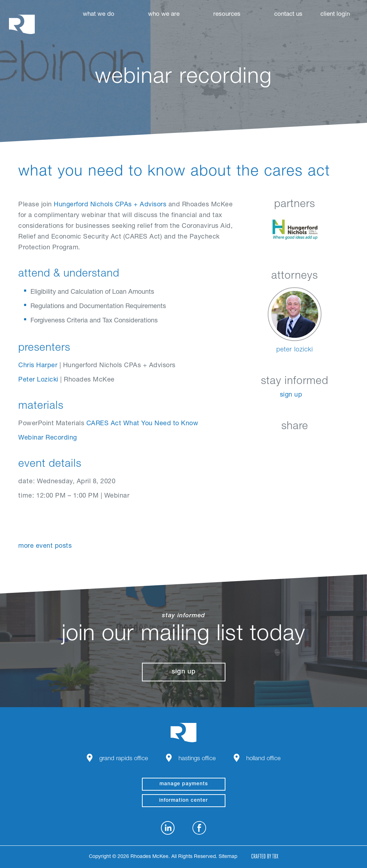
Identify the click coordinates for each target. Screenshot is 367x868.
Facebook (277, 443)
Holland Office (263, 759)
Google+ (313, 443)
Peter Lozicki (38, 380)
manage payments (184, 784)
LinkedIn (259, 443)
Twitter (295, 443)
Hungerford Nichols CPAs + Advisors (110, 205)
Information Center (183, 801)
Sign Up (291, 395)
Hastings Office (197, 759)
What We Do (99, 15)
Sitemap (228, 857)
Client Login (335, 15)
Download (331, 443)
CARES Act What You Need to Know (142, 424)
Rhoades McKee (22, 24)
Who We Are (164, 15)
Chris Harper (38, 366)
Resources (227, 15)
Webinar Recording (48, 438)
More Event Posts (45, 546)
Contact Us (288, 15)
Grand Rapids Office (124, 759)
